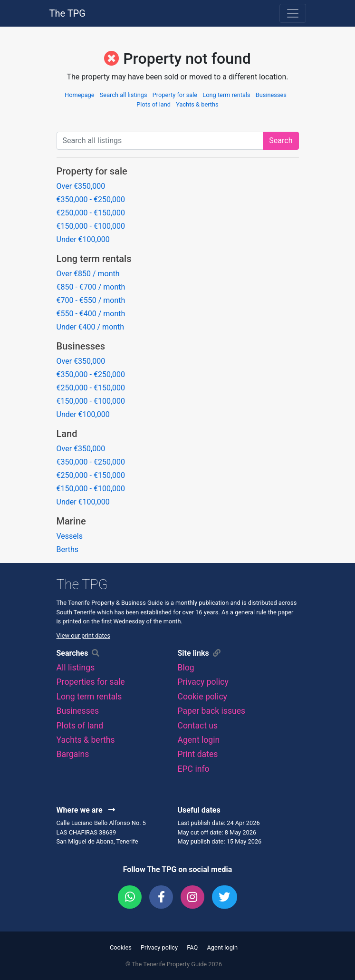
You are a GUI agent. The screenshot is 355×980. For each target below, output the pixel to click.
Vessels (70, 536)
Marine (71, 521)
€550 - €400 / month (91, 314)
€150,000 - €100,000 (91, 226)
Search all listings (124, 95)
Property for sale (175, 95)
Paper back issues (212, 711)
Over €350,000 (81, 186)
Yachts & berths (197, 104)
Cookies (121, 947)
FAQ (192, 947)
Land (67, 434)
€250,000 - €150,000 (91, 213)
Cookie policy (202, 697)
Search (281, 141)
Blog (186, 668)
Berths (68, 549)
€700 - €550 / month (91, 300)
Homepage (80, 95)
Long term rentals (226, 95)
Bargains (73, 754)
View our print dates (84, 636)
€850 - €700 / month (91, 287)
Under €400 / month (91, 327)
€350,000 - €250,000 (91, 199)
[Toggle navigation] (293, 13)
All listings (76, 668)
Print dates (198, 754)
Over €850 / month (88, 274)
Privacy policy (203, 682)
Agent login (199, 740)
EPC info (194, 769)
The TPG (67, 13)
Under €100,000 (83, 239)
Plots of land (154, 104)
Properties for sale (91, 682)
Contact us (198, 726)
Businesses (271, 95)
